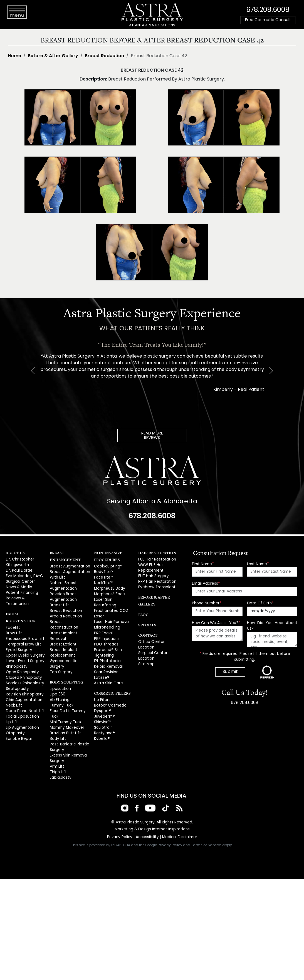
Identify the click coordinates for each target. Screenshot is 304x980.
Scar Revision (106, 662)
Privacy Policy (120, 823)
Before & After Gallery (53, 56)
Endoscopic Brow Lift (24, 629)
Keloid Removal (108, 657)
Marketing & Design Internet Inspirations (152, 815)
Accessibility (147, 823)
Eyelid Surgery (18, 639)
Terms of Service (206, 831)
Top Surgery (61, 662)
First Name (203, 564)
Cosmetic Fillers (111, 682)
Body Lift (57, 726)
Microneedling (107, 619)
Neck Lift (13, 693)
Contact (147, 633)
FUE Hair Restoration (156, 559)
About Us (14, 552)
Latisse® (101, 667)
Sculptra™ (103, 716)
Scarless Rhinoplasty (24, 671)
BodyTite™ (103, 571)
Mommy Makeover (67, 716)
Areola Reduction (66, 614)
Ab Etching (59, 689)
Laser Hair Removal (111, 614)
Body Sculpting (65, 672)
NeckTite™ (103, 582)
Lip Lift (11, 709)
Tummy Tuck (61, 694)
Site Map (146, 656)
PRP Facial (103, 625)
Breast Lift (58, 603)
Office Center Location (158, 640)
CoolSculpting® (108, 566)
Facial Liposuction (22, 703)
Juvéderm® (104, 705)
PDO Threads (106, 635)
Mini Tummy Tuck (65, 710)
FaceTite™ (103, 577)
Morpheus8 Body (109, 587)
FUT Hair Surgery (153, 575)
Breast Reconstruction (70, 619)
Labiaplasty (60, 764)
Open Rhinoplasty (22, 661)
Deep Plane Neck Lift (24, 698)
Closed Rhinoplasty (23, 666)
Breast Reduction (104, 56)
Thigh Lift (57, 758)
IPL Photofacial (107, 651)
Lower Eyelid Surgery (24, 650)
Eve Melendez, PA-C (24, 575)
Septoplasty (17, 677)
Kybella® (102, 726)
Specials (146, 623)
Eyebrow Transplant (156, 586)
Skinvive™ (102, 710)
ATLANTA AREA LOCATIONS (152, 25)
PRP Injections (106, 630)
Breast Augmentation (69, 566)
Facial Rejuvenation (26, 611)
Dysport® (102, 700)
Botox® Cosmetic (109, 694)
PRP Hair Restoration (156, 580)
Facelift (12, 618)
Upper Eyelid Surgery (25, 645)
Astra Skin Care (108, 673)
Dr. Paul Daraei (19, 570)
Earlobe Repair (19, 725)
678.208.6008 (268, 10)
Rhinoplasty (16, 655)
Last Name (258, 564)
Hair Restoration (155, 552)
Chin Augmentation (23, 688)
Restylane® (104, 721)
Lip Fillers (102, 689)
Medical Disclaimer (179, 823)
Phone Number (207, 603)
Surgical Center (20, 580)
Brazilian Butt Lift (64, 721)
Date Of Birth (260, 603)
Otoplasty (15, 719)
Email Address (206, 583)
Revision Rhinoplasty (24, 682)
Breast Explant (62, 635)
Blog (143, 613)
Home (14, 56)
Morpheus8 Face (109, 593)
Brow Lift (13, 623)
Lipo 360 (57, 684)
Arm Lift (56, 753)
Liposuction (60, 678)
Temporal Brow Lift (22, 634)
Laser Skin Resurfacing (114, 598)
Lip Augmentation (22, 714)
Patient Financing (21, 591)
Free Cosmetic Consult (268, 20)
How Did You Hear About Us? (272, 625)
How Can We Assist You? (216, 623)
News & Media (19, 586)
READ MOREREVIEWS (152, 435)
